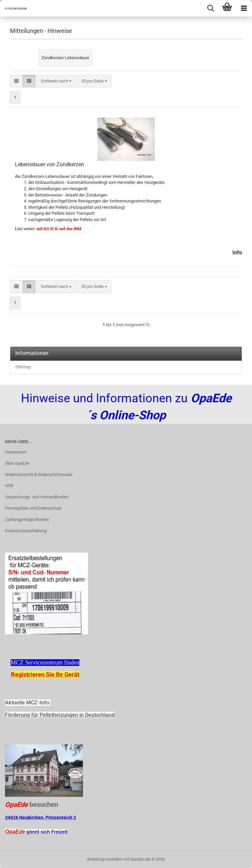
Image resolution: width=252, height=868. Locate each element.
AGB (9, 486)
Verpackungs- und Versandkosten (37, 497)
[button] (16, 81)
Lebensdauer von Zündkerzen (49, 164)
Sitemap (23, 367)
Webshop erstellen (105, 859)
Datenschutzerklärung (26, 531)
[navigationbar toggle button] (244, 8)
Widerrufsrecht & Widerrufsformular (39, 475)
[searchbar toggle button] (210, 8)
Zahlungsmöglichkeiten (27, 519)
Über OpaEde (17, 463)
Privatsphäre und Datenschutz (33, 508)
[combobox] (56, 81)
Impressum (16, 452)
